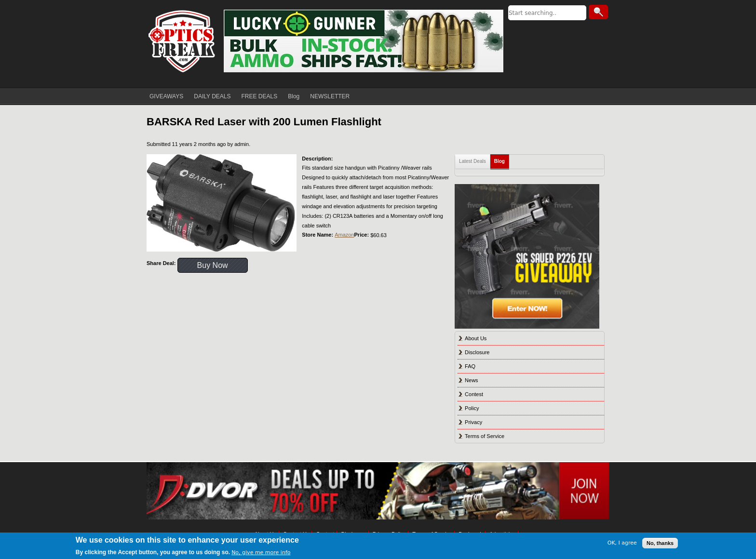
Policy (472, 408)
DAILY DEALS (212, 96)
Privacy (473, 422)
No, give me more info (261, 552)
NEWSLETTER (330, 96)
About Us (476, 338)
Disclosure (477, 352)
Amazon (344, 235)
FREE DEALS (260, 96)
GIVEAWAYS (166, 96)
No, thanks (660, 543)
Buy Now (213, 265)
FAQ (470, 366)
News (472, 380)
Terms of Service (485, 436)
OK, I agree (622, 543)
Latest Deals (472, 161)
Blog (294, 96)
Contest (474, 394)
